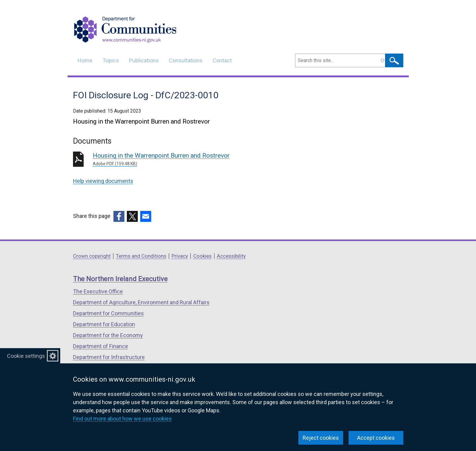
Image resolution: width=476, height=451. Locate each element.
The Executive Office (98, 291)
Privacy (180, 256)
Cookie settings (26, 356)
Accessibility (231, 256)
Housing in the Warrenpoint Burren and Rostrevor (180, 159)
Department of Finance (101, 346)
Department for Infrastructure (109, 357)
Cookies (202, 256)
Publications (144, 60)
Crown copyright (92, 256)
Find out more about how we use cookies (122, 419)
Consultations (186, 60)
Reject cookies (321, 438)
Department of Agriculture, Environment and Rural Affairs (141, 302)
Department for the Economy (108, 335)
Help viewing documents (103, 181)
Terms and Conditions (141, 256)
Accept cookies (376, 438)
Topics (111, 60)
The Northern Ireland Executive (120, 279)
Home (85, 60)
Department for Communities (108, 313)
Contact (222, 60)
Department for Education (104, 324)
